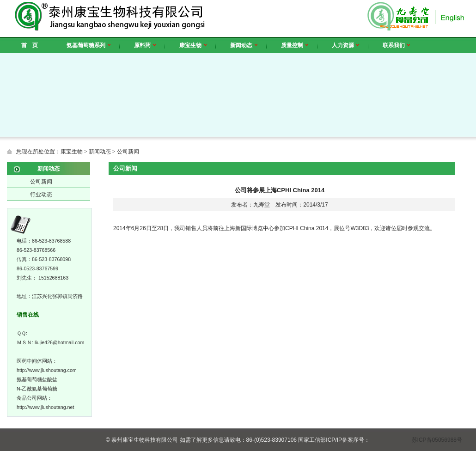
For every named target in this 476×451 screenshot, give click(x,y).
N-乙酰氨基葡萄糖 (37, 389)
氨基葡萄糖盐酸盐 (37, 379)
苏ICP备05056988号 (437, 440)
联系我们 (396, 45)
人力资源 (345, 45)
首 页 (30, 45)
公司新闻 (41, 182)
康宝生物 (193, 45)
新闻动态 (244, 45)
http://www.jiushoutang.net (45, 407)
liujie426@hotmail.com (59, 342)
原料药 (145, 45)
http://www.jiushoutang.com (47, 370)
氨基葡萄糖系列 (88, 45)
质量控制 (295, 45)
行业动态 (41, 195)
